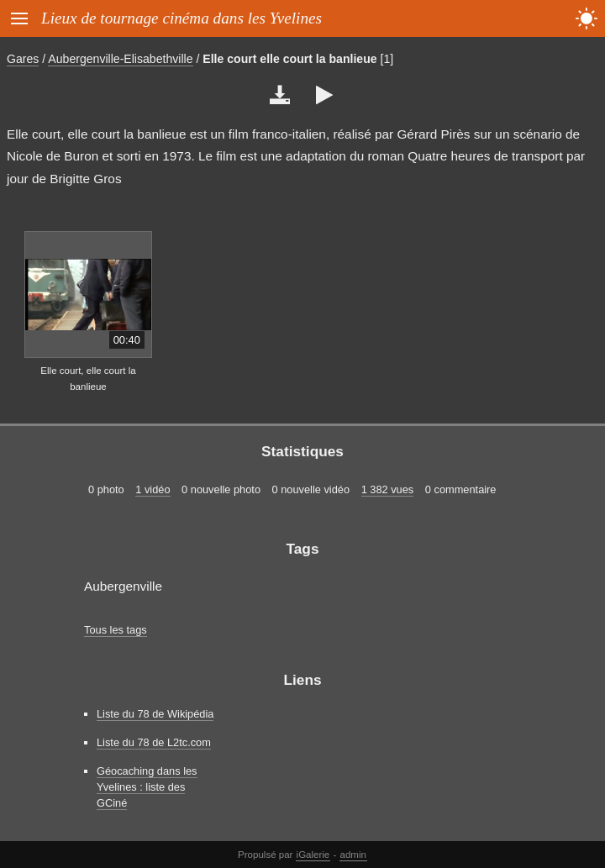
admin (353, 855)
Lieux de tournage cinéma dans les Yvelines (181, 18)
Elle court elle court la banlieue (289, 59)
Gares (23, 59)
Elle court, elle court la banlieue (88, 379)
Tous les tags (116, 630)
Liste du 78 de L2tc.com (154, 742)
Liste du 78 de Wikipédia (155, 714)
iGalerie (313, 855)
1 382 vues (388, 489)
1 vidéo (153, 489)
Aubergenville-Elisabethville (120, 59)
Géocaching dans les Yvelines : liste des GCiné (147, 787)
